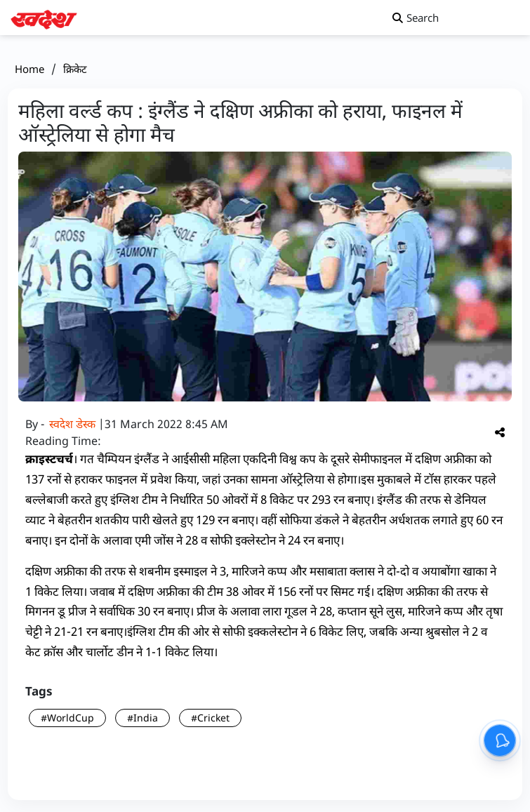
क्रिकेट (75, 69)
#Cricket (210, 718)
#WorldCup (67, 718)
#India (143, 718)
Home (29, 69)
